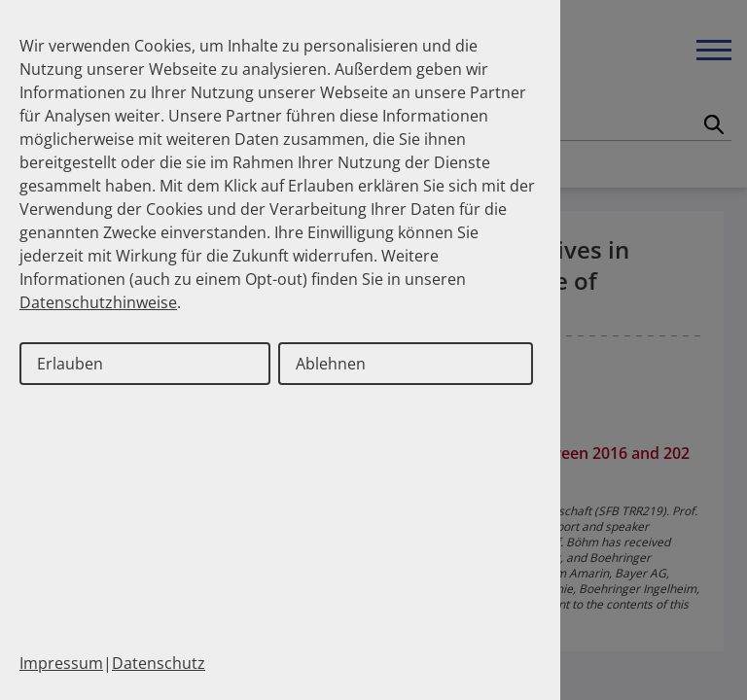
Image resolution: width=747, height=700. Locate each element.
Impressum (61, 663)
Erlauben (70, 364)
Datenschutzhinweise (98, 302)
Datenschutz (159, 663)
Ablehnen (331, 364)
